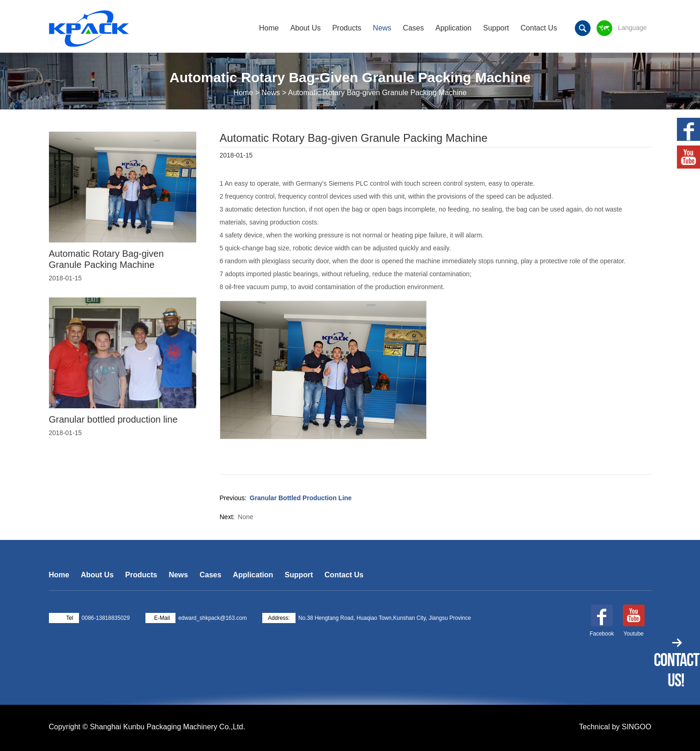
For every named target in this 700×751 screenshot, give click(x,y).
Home (269, 28)
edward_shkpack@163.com (212, 618)
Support (496, 28)
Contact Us (539, 28)
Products (347, 28)
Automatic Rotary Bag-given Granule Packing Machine (106, 259)
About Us (306, 28)
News (382, 28)
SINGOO (636, 727)
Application (453, 28)
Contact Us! (676, 670)
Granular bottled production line (301, 498)
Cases (413, 28)
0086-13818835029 (106, 618)
